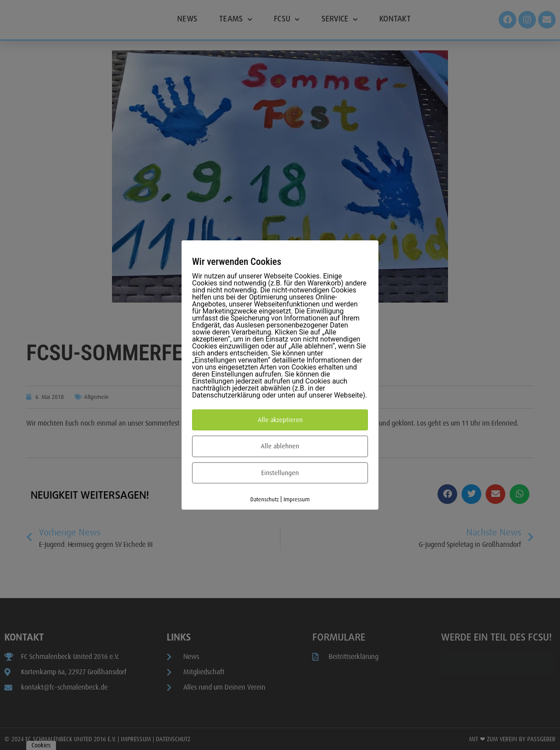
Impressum (297, 499)
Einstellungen (280, 473)
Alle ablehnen (280, 446)
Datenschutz (264, 499)
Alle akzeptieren (280, 420)
